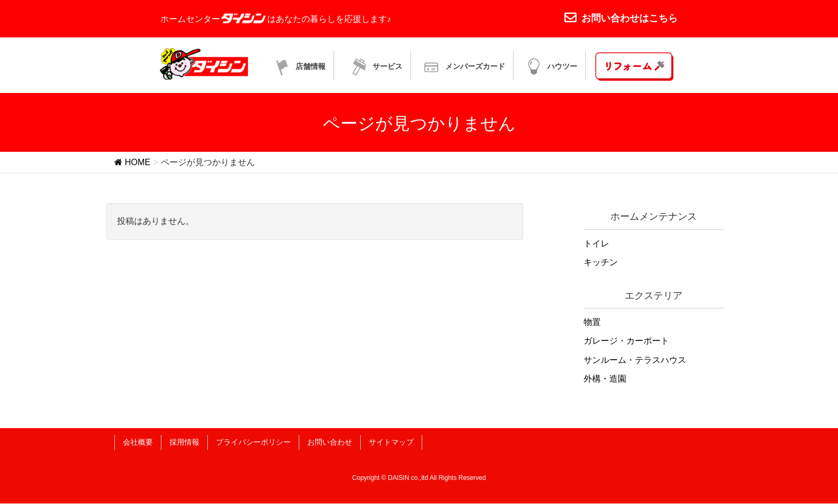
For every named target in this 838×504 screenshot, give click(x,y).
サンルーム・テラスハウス (635, 360)
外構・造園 (605, 379)
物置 (592, 323)
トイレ (596, 244)
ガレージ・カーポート (626, 341)
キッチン (601, 263)
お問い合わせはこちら (621, 18)
